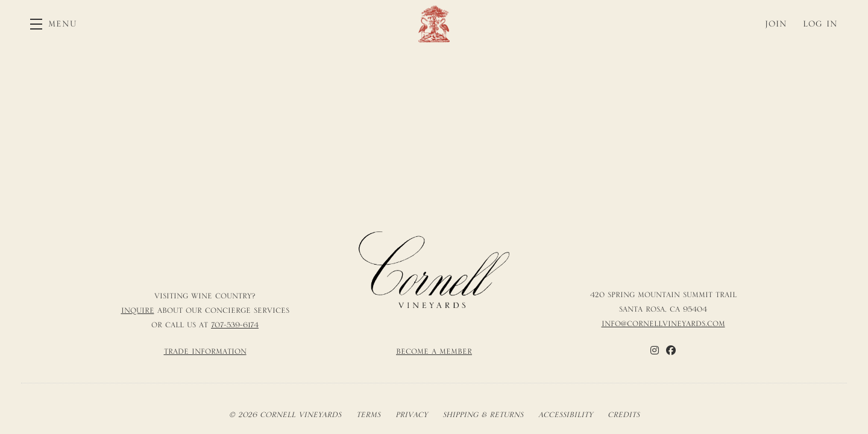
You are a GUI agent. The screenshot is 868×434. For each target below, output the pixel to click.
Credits (624, 415)
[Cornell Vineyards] (434, 270)
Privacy (411, 415)
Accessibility (565, 415)
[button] (54, 24)
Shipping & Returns (483, 415)
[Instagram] (655, 350)
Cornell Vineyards (434, 24)
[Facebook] (671, 350)
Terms (368, 415)
